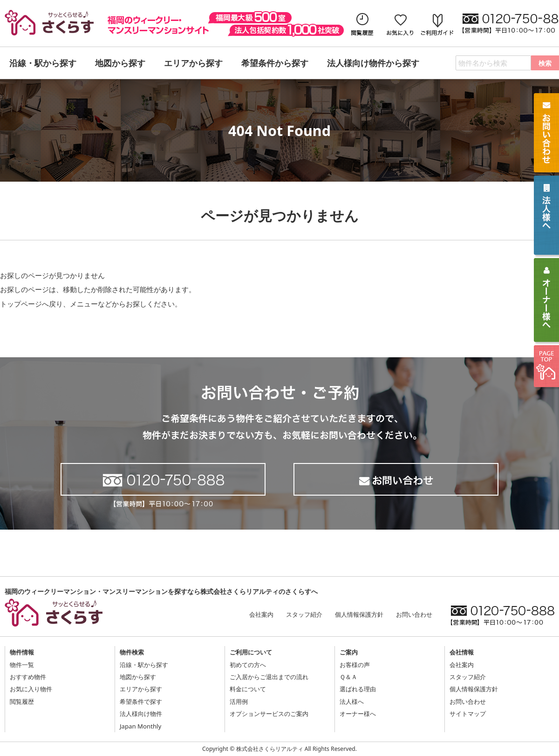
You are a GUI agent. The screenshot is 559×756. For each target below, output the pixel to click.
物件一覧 (22, 665)
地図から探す (138, 677)
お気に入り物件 (31, 689)
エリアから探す (141, 689)
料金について (248, 689)
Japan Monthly (140, 726)
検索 (545, 63)
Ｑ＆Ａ (348, 677)
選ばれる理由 (358, 689)
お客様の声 (355, 665)
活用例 (239, 702)
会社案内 (261, 614)
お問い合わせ (414, 614)
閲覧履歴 (22, 702)
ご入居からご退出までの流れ (269, 677)
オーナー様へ (358, 714)
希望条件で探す (141, 702)
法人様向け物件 (141, 714)
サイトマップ (468, 714)
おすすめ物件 (28, 677)
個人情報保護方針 (359, 614)
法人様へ (352, 702)
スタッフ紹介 (304, 614)
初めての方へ (248, 665)
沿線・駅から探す (144, 665)
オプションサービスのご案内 (269, 714)
